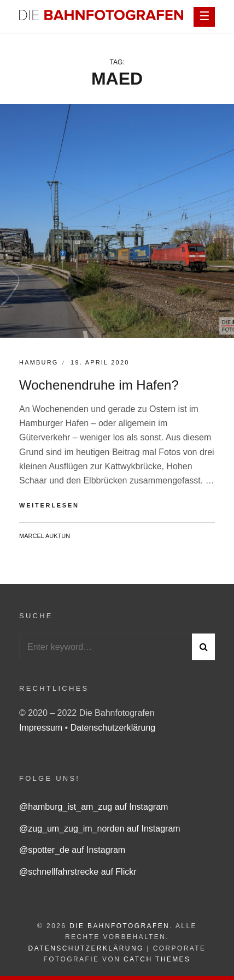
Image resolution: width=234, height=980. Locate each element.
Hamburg (39, 362)
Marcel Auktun (45, 536)
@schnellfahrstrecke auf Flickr (78, 872)
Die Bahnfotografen (119, 926)
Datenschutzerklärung (113, 728)
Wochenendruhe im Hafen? (99, 385)
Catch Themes (157, 959)
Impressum (42, 728)
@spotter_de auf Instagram (72, 850)
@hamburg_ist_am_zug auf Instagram (93, 807)
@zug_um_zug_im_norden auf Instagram (100, 829)
